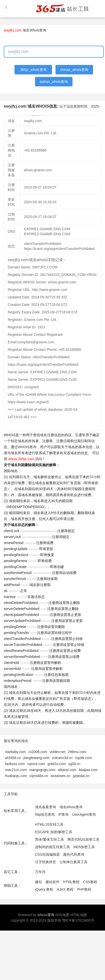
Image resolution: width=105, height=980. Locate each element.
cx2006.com (38, 752)
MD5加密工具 (84, 847)
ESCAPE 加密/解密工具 (54, 832)
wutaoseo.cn (61, 776)
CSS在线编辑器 (47, 854)
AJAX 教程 (65, 889)
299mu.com (77, 752)
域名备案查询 (45, 807)
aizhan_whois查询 (54, 82)
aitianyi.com (67, 770)
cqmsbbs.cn (39, 776)
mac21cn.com (16, 770)
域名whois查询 (71, 807)
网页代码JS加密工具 (83, 839)
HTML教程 (71, 882)
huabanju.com (16, 776)
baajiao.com (88, 770)
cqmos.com (36, 764)
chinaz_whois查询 (74, 70)
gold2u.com (56, 764)
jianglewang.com (36, 758)
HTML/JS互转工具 (49, 824)
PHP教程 (84, 889)
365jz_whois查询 (33, 70)
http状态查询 (45, 814)
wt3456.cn (13, 758)
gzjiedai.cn (81, 776)
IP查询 (63, 814)
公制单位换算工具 (73, 862)
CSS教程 (90, 882)
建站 (38, 882)
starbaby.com (15, 752)
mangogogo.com (42, 770)
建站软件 (52, 882)
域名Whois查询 (34, 30)
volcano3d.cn (62, 758)
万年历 (40, 872)
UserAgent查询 (84, 814)
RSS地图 (62, 915)
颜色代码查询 (74, 854)
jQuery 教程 (44, 889)
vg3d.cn (74, 764)
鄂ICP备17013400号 (78, 920)
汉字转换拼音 (45, 862)
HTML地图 (79, 915)
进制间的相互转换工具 (52, 847)
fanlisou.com (15, 764)
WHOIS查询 (27, 447)
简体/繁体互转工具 (49, 839)
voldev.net (57, 752)
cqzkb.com (84, 758)
